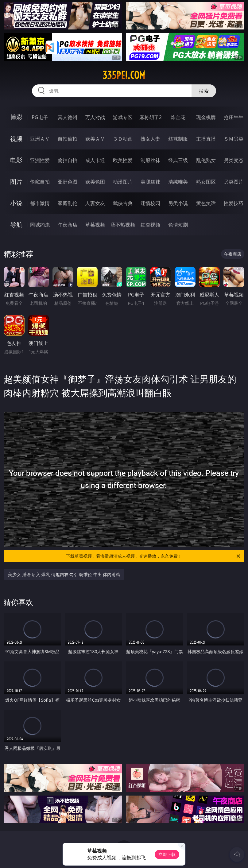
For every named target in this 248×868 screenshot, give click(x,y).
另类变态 (234, 160)
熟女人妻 (150, 139)
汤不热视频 (123, 225)
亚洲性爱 (40, 160)
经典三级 (178, 160)
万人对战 (95, 117)
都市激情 (40, 203)
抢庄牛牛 (234, 117)
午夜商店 (68, 225)
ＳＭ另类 (234, 139)
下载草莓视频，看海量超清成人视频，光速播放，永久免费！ (154, 556)
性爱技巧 (234, 203)
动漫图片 (123, 182)
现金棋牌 (206, 117)
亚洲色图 (68, 182)
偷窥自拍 (40, 182)
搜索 (204, 91)
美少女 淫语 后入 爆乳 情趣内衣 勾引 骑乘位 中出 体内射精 (64, 574)
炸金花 (178, 117)
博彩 (16, 117)
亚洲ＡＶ (40, 139)
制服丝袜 (150, 160)
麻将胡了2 (151, 117)
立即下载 (167, 854)
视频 (16, 139)
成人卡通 (95, 160)
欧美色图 (95, 182)
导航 (16, 225)
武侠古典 (123, 203)
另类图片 (234, 182)
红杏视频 (150, 225)
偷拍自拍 (68, 160)
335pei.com (124, 75)
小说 (16, 203)
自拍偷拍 (68, 139)
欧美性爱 (123, 160)
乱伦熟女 (206, 160)
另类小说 (178, 203)
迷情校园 (150, 203)
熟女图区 (206, 182)
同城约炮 (40, 225)
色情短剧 (178, 225)
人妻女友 (95, 203)
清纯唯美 (178, 182)
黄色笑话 (206, 203)
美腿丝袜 (150, 182)
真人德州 (68, 117)
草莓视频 (95, 225)
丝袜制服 (178, 139)
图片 (16, 182)
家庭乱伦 (68, 203)
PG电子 (40, 117)
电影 (16, 160)
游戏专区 (123, 117)
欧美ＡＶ (95, 139)
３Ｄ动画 (123, 139)
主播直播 (206, 139)
